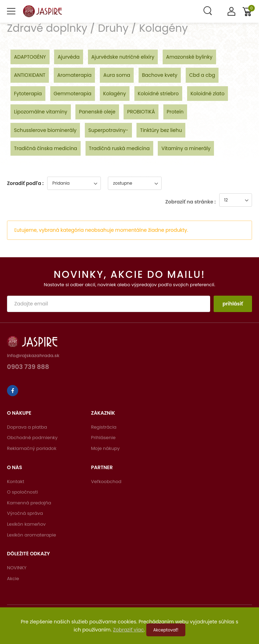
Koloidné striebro (158, 94)
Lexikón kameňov (26, 524)
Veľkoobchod (106, 482)
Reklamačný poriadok (32, 448)
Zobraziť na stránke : (191, 202)
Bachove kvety (160, 75)
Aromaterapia (74, 75)
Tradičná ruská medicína (119, 148)
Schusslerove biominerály (45, 130)
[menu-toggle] (11, 11)
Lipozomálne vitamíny (41, 112)
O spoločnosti (22, 492)
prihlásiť (233, 304)
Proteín (175, 112)
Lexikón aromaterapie (32, 535)
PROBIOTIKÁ (141, 112)
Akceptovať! (166, 630)
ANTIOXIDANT (30, 75)
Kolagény (115, 94)
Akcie (13, 579)
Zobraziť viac (129, 630)
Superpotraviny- (108, 130)
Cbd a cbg (202, 75)
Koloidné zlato (208, 94)
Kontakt (16, 482)
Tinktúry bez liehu (161, 130)
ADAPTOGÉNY (30, 57)
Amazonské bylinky (189, 57)
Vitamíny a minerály (186, 148)
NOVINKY (17, 568)
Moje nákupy (106, 448)
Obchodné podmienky (32, 438)
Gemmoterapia (73, 94)
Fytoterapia (28, 94)
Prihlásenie (103, 438)
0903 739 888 (28, 367)
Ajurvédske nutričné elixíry (123, 57)
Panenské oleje (97, 112)
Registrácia (104, 427)
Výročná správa (25, 513)
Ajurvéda (69, 57)
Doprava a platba (27, 427)
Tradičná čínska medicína (46, 148)
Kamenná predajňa (29, 503)
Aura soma (117, 75)
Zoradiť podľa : (25, 183)
